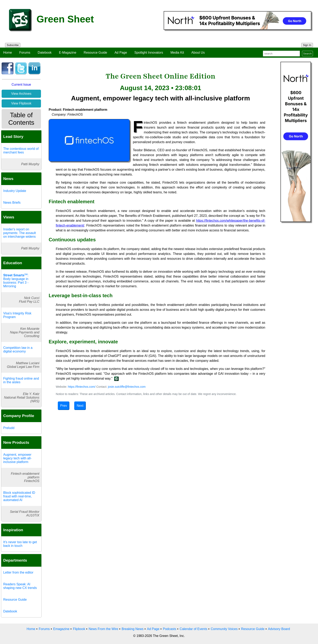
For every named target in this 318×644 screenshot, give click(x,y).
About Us (198, 53)
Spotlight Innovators (149, 53)
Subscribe (13, 45)
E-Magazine (68, 53)
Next (80, 406)
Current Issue (21, 85)
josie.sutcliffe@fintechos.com (127, 387)
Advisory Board (279, 629)
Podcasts (170, 629)
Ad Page (121, 53)
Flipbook (79, 629)
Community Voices (224, 629)
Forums (25, 53)
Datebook (45, 53)
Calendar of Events (193, 629)
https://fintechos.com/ (82, 387)
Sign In (307, 45)
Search (307, 54)
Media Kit (177, 53)
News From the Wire (103, 629)
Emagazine (61, 629)
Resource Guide (96, 53)
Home (8, 53)
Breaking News (133, 629)
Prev (64, 406)
